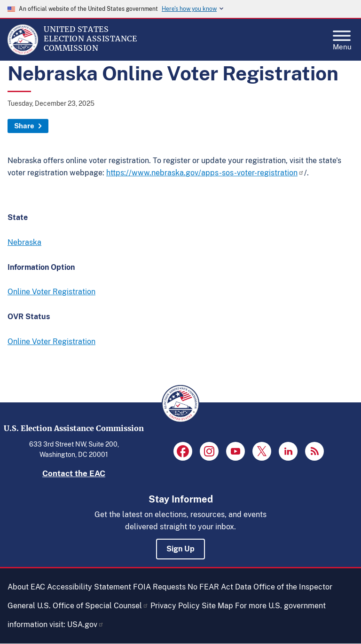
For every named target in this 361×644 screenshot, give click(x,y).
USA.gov (86, 624)
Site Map (217, 606)
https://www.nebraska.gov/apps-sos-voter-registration (205, 173)
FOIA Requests (159, 587)
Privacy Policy (175, 606)
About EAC (26, 587)
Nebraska (24, 242)
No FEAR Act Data (220, 587)
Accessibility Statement (89, 587)
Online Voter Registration (51, 292)
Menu (342, 38)
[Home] (23, 53)
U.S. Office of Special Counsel (93, 606)
